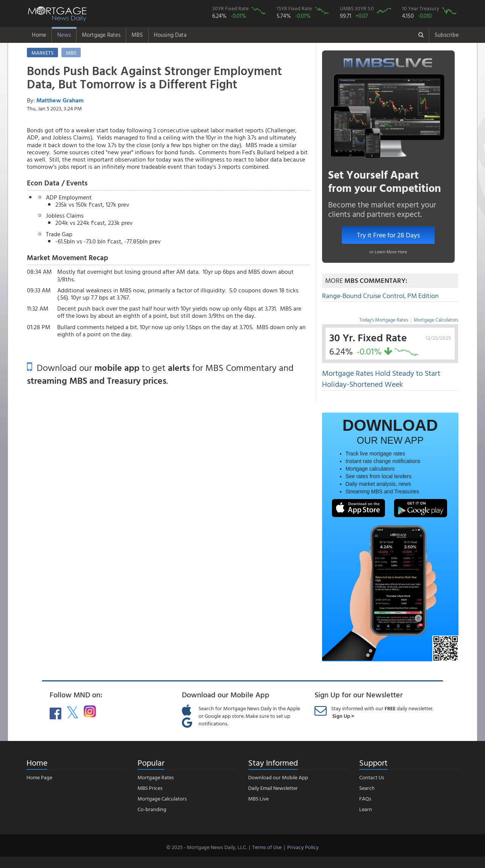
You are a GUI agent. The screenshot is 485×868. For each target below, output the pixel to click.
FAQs (365, 798)
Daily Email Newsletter (273, 788)
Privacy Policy (303, 847)
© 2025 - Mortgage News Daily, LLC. (207, 847)
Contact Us (372, 777)
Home (39, 35)
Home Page (39, 777)
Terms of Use (267, 847)
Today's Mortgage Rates (384, 320)
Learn (366, 809)
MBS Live (258, 798)
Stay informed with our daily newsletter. (382, 712)
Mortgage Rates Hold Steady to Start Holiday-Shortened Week (381, 378)
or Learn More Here (388, 251)
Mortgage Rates (101, 35)
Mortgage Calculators (436, 320)
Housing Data (170, 35)
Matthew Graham (60, 100)
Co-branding (152, 809)
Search (367, 788)
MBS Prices (150, 788)
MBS (137, 35)
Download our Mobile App (278, 777)
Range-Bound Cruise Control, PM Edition (380, 296)
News (64, 35)
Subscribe (447, 35)
